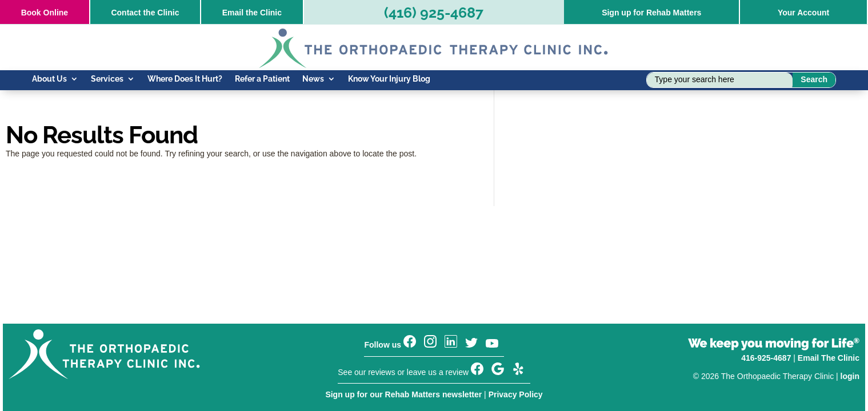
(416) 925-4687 (434, 13)
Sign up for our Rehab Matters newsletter (403, 394)
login (850, 376)
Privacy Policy (516, 394)
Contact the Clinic (145, 13)
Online (45, 13)
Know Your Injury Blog (389, 79)
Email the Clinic (252, 13)
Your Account (803, 13)
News (313, 79)
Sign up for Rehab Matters (651, 13)
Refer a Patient (262, 79)
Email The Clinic (829, 358)
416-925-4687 (766, 358)
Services (107, 79)
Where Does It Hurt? (185, 79)
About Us (49, 79)
